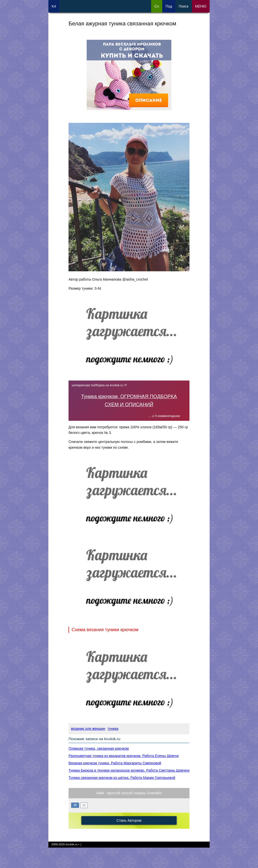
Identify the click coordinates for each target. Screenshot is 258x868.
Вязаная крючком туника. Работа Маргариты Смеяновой (115, 763)
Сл (157, 6)
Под (169, 6)
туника (113, 729)
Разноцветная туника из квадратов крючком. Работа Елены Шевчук (124, 756)
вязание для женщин (88, 729)
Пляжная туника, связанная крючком (99, 748)
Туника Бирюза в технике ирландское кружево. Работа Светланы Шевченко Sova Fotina (140, 770)
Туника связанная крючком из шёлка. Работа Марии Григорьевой (122, 778)
